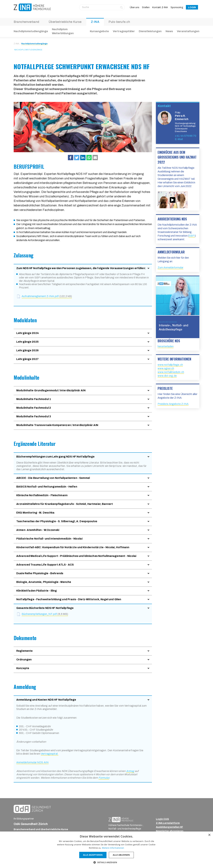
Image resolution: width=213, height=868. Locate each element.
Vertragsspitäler (124, 31)
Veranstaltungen (188, 31)
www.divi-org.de (167, 376)
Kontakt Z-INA (160, 7)
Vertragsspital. (50, 754)
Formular (104, 778)
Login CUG (162, 819)
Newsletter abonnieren (170, 831)
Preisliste (165, 388)
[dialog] (106, 850)
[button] (71, 158)
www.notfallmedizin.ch (171, 372)
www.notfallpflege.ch (170, 365)
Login (192, 7)
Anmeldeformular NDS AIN (32, 762)
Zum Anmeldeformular (170, 268)
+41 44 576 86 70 (186, 136)
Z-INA (95, 22)
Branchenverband (26, 22)
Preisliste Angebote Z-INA (173, 404)
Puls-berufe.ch (119, 22)
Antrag (130, 771)
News (169, 31)
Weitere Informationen (174, 359)
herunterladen (166, 346)
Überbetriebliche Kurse (65, 22)
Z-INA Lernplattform (168, 823)
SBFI (192, 236)
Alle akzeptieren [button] (93, 855)
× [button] (209, 835)
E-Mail (179, 139)
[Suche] (102, 7)
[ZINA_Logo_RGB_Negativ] (121, 819)
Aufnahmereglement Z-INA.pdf (47, 296)
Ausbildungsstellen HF (169, 827)
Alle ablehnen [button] (121, 855)
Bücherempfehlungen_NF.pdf (45, 614)
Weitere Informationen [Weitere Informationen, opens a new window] (113, 848)
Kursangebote (99, 31)
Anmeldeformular (171, 252)
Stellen (146, 7)
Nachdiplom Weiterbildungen (63, 31)
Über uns (135, 7)
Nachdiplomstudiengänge (31, 31)
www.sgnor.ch (166, 368)
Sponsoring (177, 7)
